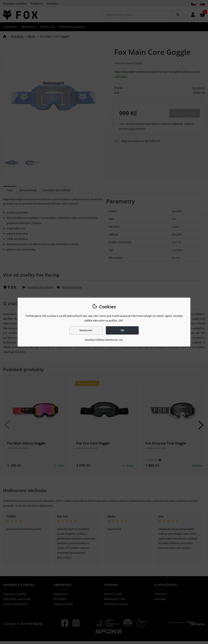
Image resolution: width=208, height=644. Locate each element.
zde (121, 340)
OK (122, 330)
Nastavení (86, 330)
